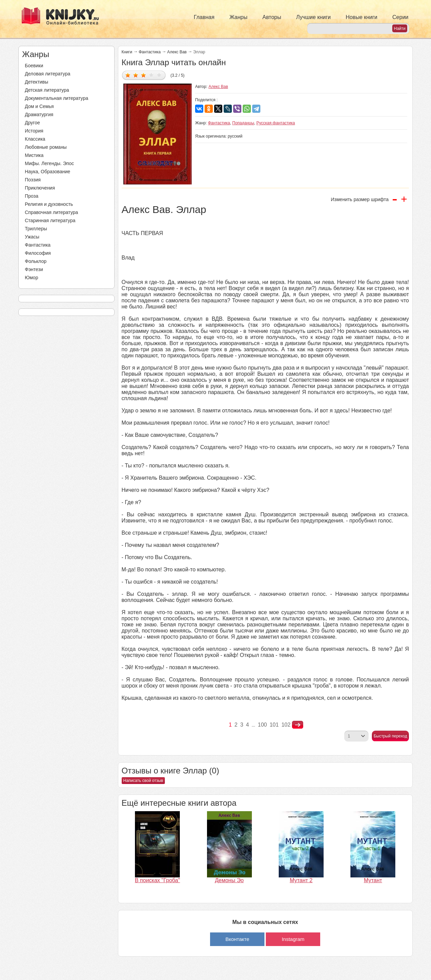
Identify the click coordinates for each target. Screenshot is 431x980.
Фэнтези (34, 269)
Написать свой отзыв (143, 781)
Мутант (373, 880)
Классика (35, 139)
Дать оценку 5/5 (159, 75)
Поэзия (33, 180)
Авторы (272, 17)
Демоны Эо (229, 880)
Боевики (34, 66)
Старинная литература (50, 220)
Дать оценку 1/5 (128, 75)
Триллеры (36, 229)
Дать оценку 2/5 (136, 75)
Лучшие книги (313, 17)
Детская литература (47, 90)
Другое (32, 123)
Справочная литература (51, 212)
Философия (38, 253)
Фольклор (36, 261)
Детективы (37, 82)
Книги (127, 52)
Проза (32, 196)
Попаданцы (243, 123)
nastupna (298, 725)
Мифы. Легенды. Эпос (49, 163)
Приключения (40, 188)
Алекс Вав (177, 52)
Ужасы (32, 237)
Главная (204, 17)
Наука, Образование (48, 172)
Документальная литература (56, 98)
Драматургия (39, 114)
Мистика (34, 155)
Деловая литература (48, 74)
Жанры (238, 17)
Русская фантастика (275, 123)
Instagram (293, 939)
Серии (400, 17)
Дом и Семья (39, 106)
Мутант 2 (301, 880)
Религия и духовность (49, 204)
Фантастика (38, 245)
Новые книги (361, 17)
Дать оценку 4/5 (151, 75)
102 (286, 725)
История (34, 131)
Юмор (31, 278)
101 (274, 725)
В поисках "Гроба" (158, 880)
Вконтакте (237, 939)
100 (263, 725)
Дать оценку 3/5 (144, 75)
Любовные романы (46, 147)
